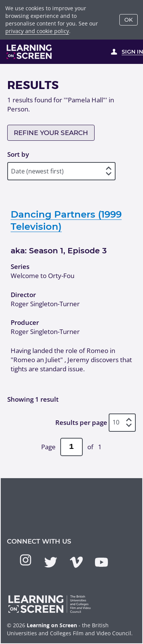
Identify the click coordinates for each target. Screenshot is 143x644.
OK (129, 20)
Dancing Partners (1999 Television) (66, 220)
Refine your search (51, 133)
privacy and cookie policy (37, 31)
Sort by (18, 154)
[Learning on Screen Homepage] (29, 52)
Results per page (81, 422)
